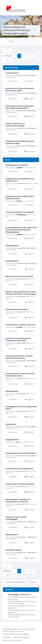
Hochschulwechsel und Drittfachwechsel (19, 469)
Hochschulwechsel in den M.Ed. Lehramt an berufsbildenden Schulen (20, 375)
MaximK (19, 201)
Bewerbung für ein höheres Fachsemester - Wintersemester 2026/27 (20, 89)
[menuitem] (7, 637)
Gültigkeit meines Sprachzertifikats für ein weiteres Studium (20, 180)
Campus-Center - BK (22, 279)
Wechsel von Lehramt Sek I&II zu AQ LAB (19, 276)
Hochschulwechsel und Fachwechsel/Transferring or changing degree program (17, 30)
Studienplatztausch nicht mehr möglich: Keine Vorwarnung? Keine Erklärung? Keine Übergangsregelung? (21, 230)
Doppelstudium (11, 424)
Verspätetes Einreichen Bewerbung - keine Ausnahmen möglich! (20, 142)
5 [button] (35, 56)
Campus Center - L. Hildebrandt (26, 522)
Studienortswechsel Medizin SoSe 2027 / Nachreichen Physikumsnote (19, 357)
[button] (12, 61)
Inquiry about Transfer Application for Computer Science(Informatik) (18, 339)
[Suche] (34, 41)
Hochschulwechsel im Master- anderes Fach (20, 325)
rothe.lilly (19, 327)
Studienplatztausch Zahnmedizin (17, 309)
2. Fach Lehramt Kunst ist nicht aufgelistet (20, 212)
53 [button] (8, 61)
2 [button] (23, 56)
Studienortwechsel (12, 391)
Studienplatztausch (12, 73)
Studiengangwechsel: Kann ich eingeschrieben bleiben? (21, 408)
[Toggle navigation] (39, 8)
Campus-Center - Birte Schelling (26, 75)
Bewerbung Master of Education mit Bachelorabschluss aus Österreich (18, 500)
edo (18, 442)
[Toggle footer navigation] (3, 624)
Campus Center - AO (23, 183)
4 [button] (31, 56)
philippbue (20, 168)
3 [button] (27, 56)
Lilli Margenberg (21, 215)
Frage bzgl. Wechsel (12, 440)
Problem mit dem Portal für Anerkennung (20, 484)
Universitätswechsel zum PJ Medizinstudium (21, 453)
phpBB (13, 629)
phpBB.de (26, 634)
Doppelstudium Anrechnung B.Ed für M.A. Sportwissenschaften (20, 197)
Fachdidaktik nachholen (14, 550)
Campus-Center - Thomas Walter (26, 427)
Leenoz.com (20, 631)
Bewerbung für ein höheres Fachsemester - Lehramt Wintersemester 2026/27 (20, 107)
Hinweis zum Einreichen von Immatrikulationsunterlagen (15, 125)
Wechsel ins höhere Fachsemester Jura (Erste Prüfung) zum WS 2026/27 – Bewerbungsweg (21, 293)
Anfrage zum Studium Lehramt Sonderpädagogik (16, 518)
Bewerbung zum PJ (12, 535)
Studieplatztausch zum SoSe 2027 (17, 165)
